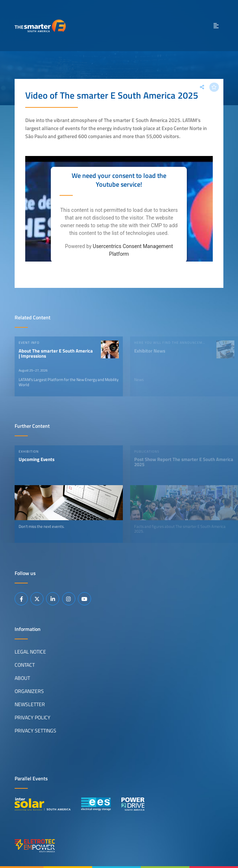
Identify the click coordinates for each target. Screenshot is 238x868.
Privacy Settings (35, 731)
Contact (25, 665)
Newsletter (30, 704)
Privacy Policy (33, 717)
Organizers (29, 691)
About (22, 678)
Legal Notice (30, 652)
